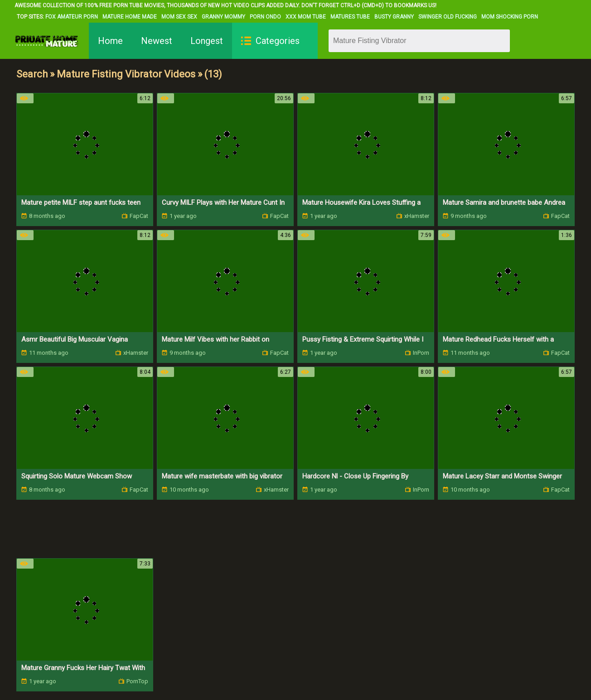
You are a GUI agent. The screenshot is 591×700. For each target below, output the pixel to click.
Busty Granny (394, 17)
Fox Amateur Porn (72, 17)
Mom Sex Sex (179, 17)
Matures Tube (350, 17)
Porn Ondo (265, 17)
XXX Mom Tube (306, 17)
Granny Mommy (223, 17)
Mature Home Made (130, 17)
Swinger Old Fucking (448, 17)
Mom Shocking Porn (510, 17)
